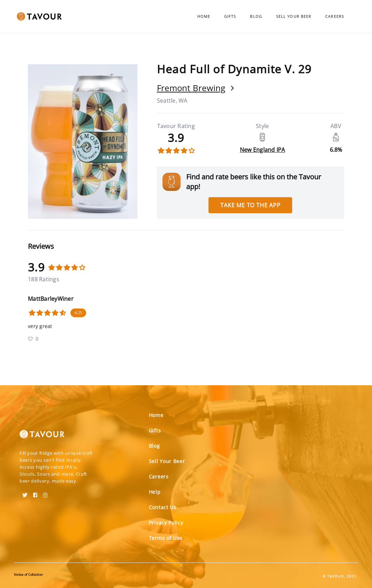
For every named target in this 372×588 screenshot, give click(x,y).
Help (155, 492)
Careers (335, 16)
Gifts (230, 16)
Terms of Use (166, 538)
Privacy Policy (166, 523)
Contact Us (163, 507)
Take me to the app (250, 205)
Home (204, 16)
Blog (256, 16)
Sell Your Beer (294, 16)
